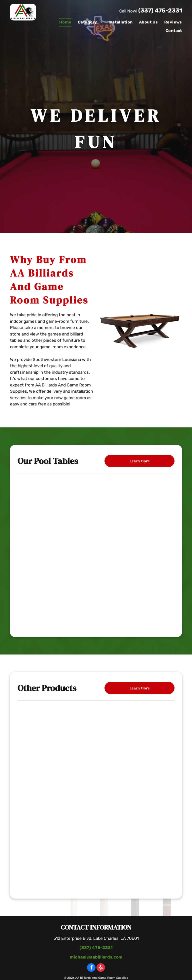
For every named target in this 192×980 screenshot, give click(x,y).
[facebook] (91, 968)
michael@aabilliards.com (96, 957)
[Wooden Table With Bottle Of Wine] (96, 797)
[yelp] (101, 968)
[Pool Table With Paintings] (96, 858)
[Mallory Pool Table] (96, 503)
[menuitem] (62, 22)
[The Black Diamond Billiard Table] (96, 600)
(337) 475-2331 (160, 10)
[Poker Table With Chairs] (96, 736)
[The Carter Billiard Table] (96, 551)
